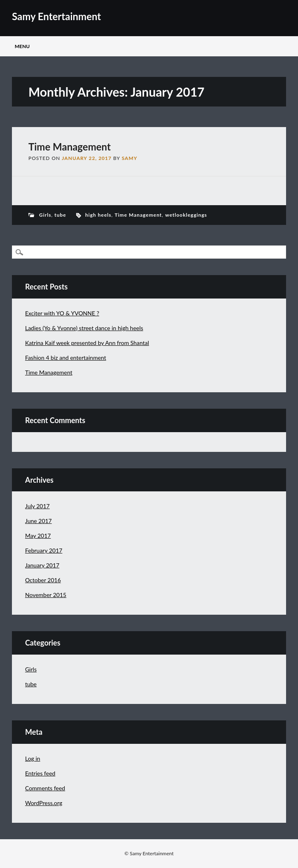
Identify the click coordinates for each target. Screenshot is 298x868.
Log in (33, 758)
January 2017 (42, 565)
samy (130, 158)
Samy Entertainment (56, 16)
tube (60, 215)
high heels (98, 215)
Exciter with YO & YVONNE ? (62, 313)
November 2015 (46, 595)
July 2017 (37, 506)
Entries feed (40, 773)
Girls (45, 215)
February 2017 (44, 550)
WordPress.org (44, 803)
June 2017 (38, 521)
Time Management (70, 147)
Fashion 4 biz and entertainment (66, 358)
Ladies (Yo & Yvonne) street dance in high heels (84, 328)
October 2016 (43, 580)
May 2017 (38, 536)
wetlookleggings (186, 215)
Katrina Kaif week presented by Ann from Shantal (87, 343)
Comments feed (45, 788)
